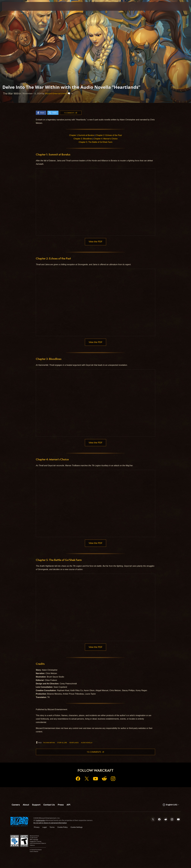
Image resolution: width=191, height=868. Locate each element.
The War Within (49, 743)
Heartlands (74, 743)
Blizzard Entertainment (56, 93)
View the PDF (96, 242)
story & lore (62, 743)
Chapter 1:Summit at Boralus (82, 135)
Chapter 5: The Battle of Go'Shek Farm (96, 142)
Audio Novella (87, 743)
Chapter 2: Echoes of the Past (109, 135)
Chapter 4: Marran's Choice (106, 139)
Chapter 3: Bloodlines (83, 139)
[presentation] (11, 6)
